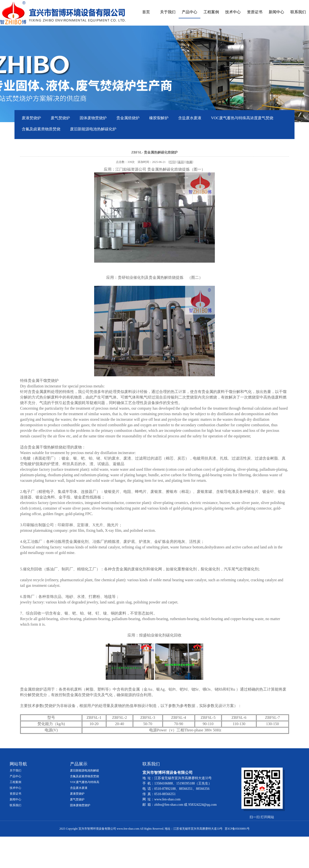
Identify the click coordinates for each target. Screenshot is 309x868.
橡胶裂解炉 (159, 118)
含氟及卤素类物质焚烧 (41, 129)
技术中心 (233, 12)
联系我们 (298, 12)
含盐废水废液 (190, 118)
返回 (181, 162)
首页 (146, 12)
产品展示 (79, 764)
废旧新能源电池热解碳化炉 (93, 129)
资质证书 (255, 12)
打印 (172, 162)
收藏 (189, 162)
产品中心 (190, 12)
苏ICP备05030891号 (237, 829)
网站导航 (18, 764)
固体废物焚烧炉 (93, 118)
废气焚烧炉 (60, 118)
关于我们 (168, 12)
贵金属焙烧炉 (128, 118)
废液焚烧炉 (31, 118)
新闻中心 (276, 12)
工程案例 (211, 12)
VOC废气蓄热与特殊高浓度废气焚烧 (242, 118)
